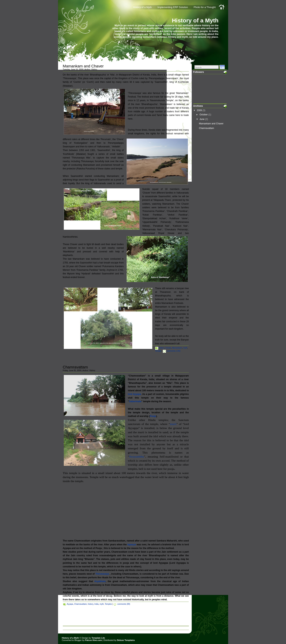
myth (185, 348)
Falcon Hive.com (93, 640)
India (97, 604)
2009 (200, 110)
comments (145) (174, 351)
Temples (108, 604)
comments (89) (124, 604)
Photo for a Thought (205, 7)
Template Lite (98, 638)
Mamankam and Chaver (83, 66)
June (202, 119)
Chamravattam (75, 367)
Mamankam (177, 348)
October (204, 115)
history (162, 348)
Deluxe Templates (126, 640)
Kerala (168, 348)
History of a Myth (195, 20)
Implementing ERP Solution (173, 7)
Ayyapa (70, 604)
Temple (158, 351)
